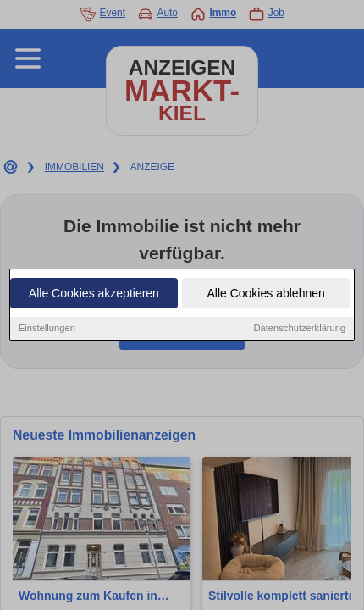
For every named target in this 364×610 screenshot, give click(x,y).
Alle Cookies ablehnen (265, 294)
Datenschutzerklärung (299, 329)
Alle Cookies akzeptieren (94, 294)
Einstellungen (47, 329)
